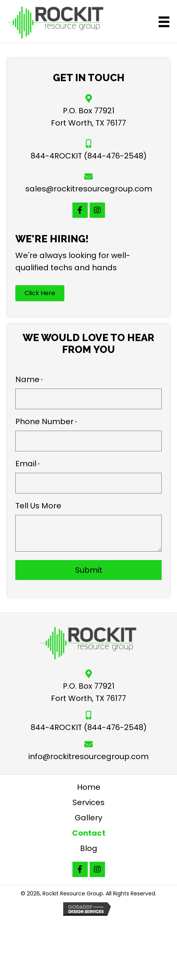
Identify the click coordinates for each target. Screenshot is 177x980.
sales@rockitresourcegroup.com (89, 189)
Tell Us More (38, 506)
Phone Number (46, 421)
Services (88, 802)
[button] (80, 210)
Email (28, 464)
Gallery (88, 818)
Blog (89, 848)
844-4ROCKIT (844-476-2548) (89, 156)
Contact (89, 833)
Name (29, 379)
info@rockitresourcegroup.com (88, 756)
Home (89, 787)
